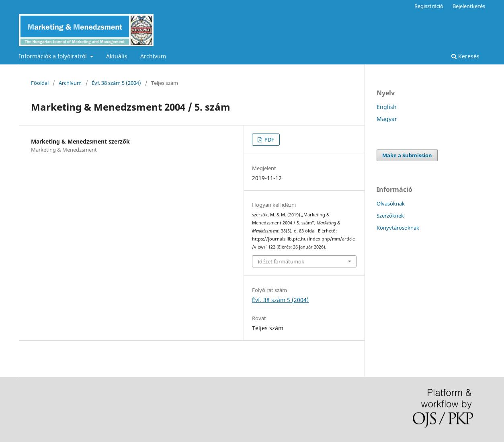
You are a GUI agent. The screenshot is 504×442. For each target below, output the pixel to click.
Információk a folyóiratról (54, 56)
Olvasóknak (391, 204)
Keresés (465, 56)
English (387, 107)
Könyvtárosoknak (398, 228)
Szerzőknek (390, 216)
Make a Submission (407, 155)
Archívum (153, 56)
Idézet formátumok (281, 261)
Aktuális (117, 56)
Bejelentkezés (469, 6)
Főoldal (40, 83)
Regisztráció (429, 6)
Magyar (387, 119)
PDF (269, 140)
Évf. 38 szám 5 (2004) (116, 83)
